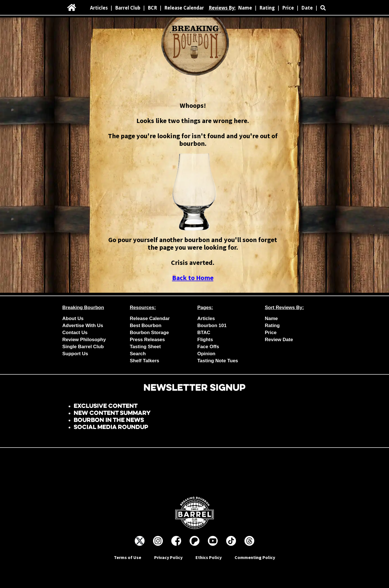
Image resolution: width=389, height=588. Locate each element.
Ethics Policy (209, 557)
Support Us (75, 354)
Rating (272, 326)
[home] (72, 8)
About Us (73, 318)
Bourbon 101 (212, 326)
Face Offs (208, 347)
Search (138, 354)
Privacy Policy (168, 557)
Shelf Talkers (145, 361)
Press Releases (148, 340)
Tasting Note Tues (218, 361)
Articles (206, 318)
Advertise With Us (83, 326)
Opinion (206, 354)
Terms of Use (128, 557)
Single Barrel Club (83, 347)
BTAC (204, 333)
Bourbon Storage (149, 333)
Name (271, 318)
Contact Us (75, 333)
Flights (205, 340)
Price (271, 333)
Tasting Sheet (145, 347)
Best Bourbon (146, 326)
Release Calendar (150, 318)
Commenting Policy (255, 557)
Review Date (279, 340)
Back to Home (193, 278)
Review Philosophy (84, 340)
